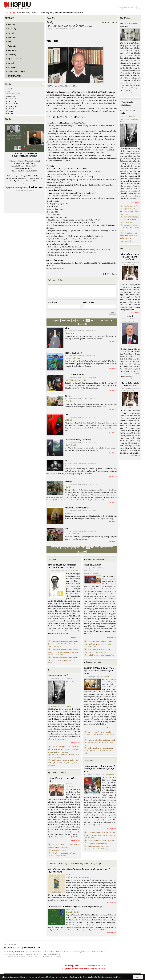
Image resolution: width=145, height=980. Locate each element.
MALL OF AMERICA (93, 565)
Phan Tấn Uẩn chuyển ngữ (92, 574)
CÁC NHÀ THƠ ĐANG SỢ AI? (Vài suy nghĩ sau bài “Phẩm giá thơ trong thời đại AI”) (100, 671)
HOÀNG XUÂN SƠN (72, 358)
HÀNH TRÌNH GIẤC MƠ (75, 375)
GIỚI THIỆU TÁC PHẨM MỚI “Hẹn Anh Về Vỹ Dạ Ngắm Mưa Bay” (75, 907)
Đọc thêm (112, 341)
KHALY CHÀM (11, 99)
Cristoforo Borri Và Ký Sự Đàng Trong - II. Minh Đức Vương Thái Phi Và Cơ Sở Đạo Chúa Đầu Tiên (63, 652)
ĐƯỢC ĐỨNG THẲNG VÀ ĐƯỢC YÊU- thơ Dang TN (130, 209)
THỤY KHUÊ (57, 647)
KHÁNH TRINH (11, 101)
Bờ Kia (68, 396)
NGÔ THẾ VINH (73, 571)
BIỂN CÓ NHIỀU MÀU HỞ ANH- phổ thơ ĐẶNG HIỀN (129, 220)
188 (78, 321)
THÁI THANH (66, 850)
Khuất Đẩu (9, 114)
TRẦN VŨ (92, 843)
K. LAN (8, 91)
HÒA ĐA (68, 487)
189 (83, 321)
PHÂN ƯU (130, 316)
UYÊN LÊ (68, 420)
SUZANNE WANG (93, 571)
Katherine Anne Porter (13, 94)
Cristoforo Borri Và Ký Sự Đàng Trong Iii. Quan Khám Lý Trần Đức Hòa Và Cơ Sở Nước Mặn (63, 644)
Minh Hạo (107, 677)
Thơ (50, 670)
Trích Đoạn (63, 864)
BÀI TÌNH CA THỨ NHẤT (58, 676)
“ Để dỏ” (91, 655)
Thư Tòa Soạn (126, 18)
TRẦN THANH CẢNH (107, 655)
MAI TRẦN (92, 838)
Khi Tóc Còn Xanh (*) (73, 353)
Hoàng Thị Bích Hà (60, 856)
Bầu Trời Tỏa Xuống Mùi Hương (78, 440)
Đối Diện (68, 482)
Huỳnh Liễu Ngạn (57, 757)
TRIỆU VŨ (70, 787)
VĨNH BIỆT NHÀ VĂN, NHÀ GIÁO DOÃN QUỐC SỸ (130, 257)
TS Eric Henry (84, 877)
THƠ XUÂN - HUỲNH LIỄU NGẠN (63, 755)
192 (97, 321)
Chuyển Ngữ (96, 864)
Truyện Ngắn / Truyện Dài (94, 559)
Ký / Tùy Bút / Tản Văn (57, 773)
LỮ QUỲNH (69, 401)
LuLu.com (38, 176)
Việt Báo (130, 408)
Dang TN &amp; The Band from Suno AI (59, 706)
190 (88, 321)
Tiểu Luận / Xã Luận (92, 662)
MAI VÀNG (56, 850)
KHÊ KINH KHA (11, 106)
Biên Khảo (52, 559)
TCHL (130, 282)
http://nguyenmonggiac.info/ (56, 268)
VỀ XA (68, 328)
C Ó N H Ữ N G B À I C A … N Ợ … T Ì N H (63, 780)
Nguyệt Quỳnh (93, 849)
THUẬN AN (69, 513)
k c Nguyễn (9, 89)
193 (102, 321)
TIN (122, 249)
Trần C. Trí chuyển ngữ (62, 752)
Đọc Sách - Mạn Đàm (80, 864)
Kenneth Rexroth (11, 96)
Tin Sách (53, 864)
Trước (107, 22)
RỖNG (68, 415)
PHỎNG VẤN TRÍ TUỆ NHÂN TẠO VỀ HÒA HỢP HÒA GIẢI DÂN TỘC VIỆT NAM (99, 769)
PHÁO (68, 460)
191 (92, 321)
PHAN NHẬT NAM (102, 843)
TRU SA (68, 466)
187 (74, 321)
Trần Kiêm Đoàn (110, 775)
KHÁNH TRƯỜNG (12, 104)
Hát (66, 528)
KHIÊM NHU (10, 109)
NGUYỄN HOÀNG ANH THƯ (76, 380)
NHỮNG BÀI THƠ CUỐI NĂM (77, 508)
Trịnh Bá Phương (103, 849)
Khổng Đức (9, 111)
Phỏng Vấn (88, 761)
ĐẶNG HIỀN (69, 333)
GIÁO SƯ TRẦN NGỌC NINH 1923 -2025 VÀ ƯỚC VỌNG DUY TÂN (62, 566)
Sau (113, 22)
